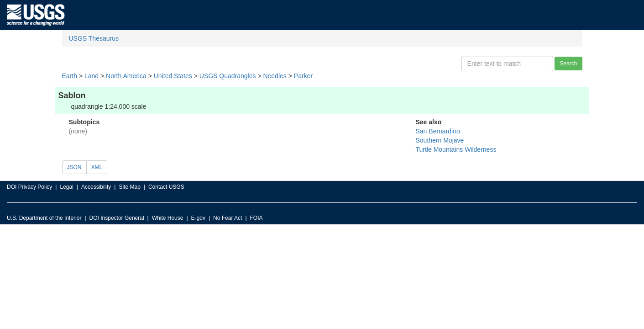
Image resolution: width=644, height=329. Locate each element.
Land (92, 76)
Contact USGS (166, 187)
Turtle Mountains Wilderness (456, 149)
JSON (74, 167)
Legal (66, 187)
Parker (303, 76)
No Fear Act (228, 218)
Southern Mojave (440, 140)
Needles (275, 76)
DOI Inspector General (117, 218)
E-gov (198, 218)
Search (568, 64)
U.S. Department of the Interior (44, 218)
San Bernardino (438, 131)
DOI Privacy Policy (29, 187)
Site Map (129, 187)
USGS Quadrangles (228, 76)
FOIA (257, 218)
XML (97, 167)
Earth (70, 76)
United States (173, 76)
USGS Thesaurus (94, 38)
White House (168, 218)
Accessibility (96, 187)
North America (126, 76)
